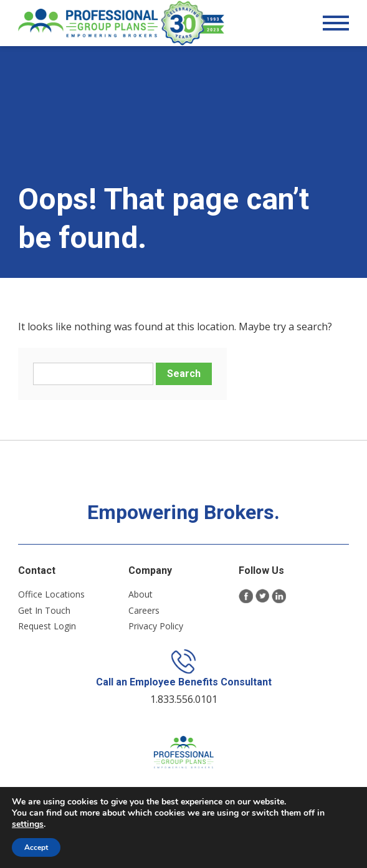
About (141, 600)
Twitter (263, 602)
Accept (36, 847)
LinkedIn (279, 602)
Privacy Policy (156, 632)
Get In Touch (44, 616)
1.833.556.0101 (184, 707)
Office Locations (51, 600)
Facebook (246, 602)
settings (28, 824)
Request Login (47, 632)
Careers (144, 616)
